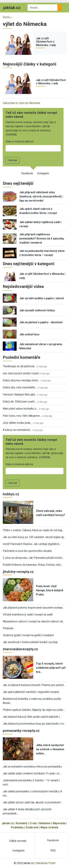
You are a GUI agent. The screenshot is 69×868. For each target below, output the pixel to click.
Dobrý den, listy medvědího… (20, 387)
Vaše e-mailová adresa (19, 141)
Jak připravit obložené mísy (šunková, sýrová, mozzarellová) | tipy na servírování (41, 196)
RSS (53, 851)
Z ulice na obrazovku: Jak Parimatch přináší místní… (33, 558)
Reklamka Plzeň (46, 863)
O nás (33, 823)
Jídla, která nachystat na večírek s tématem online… (50, 749)
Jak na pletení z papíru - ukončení (41, 322)
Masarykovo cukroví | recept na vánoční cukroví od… (34, 621)
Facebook (27, 173)
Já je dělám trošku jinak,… (18, 423)
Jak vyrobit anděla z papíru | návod (42, 298)
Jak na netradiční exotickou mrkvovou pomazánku (32, 767)
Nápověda (59, 823)
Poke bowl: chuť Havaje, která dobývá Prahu (50, 590)
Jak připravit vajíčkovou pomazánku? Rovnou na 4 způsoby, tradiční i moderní (42, 239)
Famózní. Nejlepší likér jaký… (20, 395)
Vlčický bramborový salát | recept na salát (28, 614)
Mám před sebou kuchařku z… (20, 409)
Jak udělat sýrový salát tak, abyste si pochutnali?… (33, 802)
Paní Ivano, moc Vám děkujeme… (22, 416)
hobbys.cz (11, 494)
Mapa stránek (49, 827)
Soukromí (32, 827)
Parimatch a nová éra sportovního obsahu (27, 551)
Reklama (45, 823)
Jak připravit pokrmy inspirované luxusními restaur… (33, 608)
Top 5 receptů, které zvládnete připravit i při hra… (51, 668)
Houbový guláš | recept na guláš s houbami (28, 635)
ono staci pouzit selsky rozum (21, 373)
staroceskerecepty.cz (20, 649)
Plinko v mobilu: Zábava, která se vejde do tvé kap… (33, 530)
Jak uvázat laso (29, 334)
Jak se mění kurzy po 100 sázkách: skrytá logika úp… (34, 537)
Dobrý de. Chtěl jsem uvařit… (20, 402)
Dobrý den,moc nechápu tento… (21, 380)
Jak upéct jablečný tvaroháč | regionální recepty (31, 692)
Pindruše (8, 628)
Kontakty (22, 823)
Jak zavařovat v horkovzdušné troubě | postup (30, 642)
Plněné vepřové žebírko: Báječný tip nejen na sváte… (34, 710)
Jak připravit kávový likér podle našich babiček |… (32, 717)
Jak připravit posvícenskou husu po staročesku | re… (34, 724)
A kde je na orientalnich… (17, 430)
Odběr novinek (18, 841)
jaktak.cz (8, 823)
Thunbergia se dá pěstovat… (19, 366)
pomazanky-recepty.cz (21, 731)
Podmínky (17, 827)
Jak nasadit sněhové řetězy (37, 310)
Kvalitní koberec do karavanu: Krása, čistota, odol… (33, 565)
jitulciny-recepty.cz (18, 572)
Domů (6, 17)
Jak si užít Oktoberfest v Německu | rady (46, 42)
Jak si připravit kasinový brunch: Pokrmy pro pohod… (34, 685)
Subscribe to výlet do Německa (21, 103)
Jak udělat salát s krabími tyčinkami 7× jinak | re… (32, 773)
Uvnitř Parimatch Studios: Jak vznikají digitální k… (32, 544)
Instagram (43, 173)
